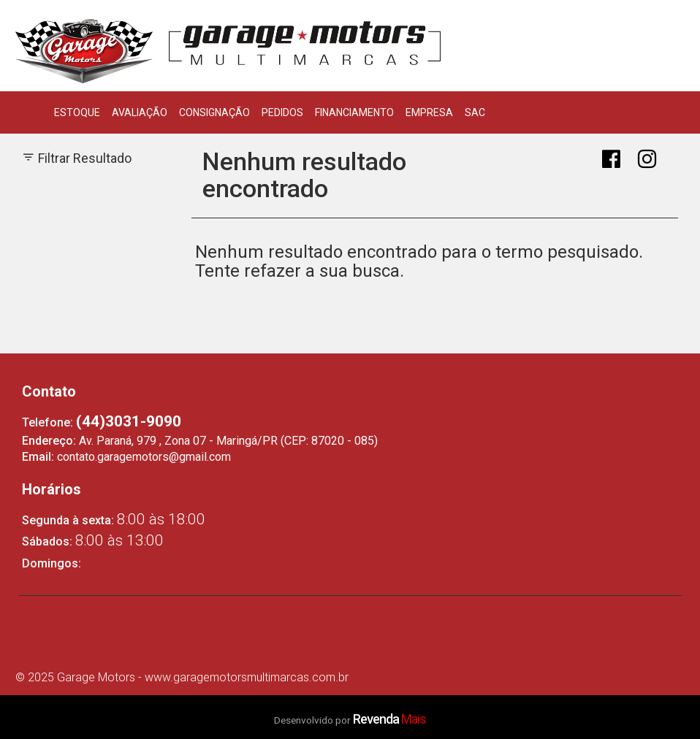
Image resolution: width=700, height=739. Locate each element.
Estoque (77, 112)
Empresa (429, 112)
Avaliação (140, 112)
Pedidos (282, 112)
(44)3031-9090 (129, 421)
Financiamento (354, 112)
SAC (475, 112)
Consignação (214, 112)
